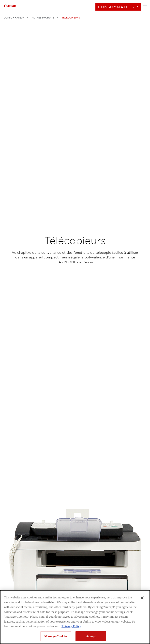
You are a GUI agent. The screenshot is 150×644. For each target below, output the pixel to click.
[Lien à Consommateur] (10, 5)
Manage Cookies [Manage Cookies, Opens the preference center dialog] (56, 636)
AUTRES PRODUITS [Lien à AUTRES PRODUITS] (43, 18)
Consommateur (116, 7)
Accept (91, 636)
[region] (75, 617)
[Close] (142, 598)
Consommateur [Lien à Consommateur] (14, 18)
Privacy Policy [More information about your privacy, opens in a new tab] (71, 626)
